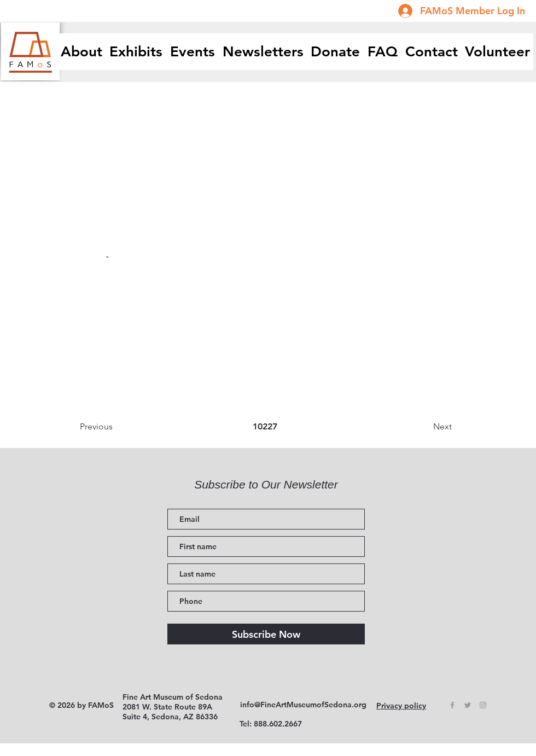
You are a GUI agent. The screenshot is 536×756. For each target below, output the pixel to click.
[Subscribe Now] (266, 634)
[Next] (424, 427)
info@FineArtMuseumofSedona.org (303, 705)
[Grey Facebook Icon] (452, 705)
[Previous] (116, 427)
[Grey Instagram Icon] (483, 705)
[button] (136, 52)
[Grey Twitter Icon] (468, 705)
